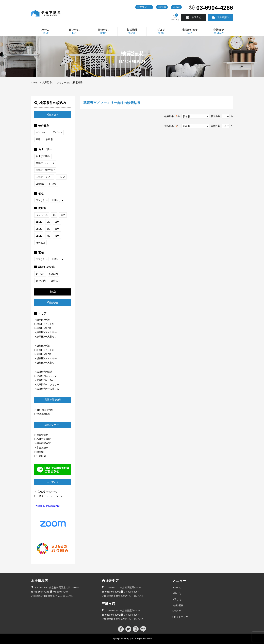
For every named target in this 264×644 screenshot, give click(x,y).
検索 (53, 292)
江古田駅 (41, 456)
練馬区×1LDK (44, 328)
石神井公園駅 (44, 439)
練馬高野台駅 (44, 443)
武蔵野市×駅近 (44, 372)
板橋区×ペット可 (45, 350)
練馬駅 (40, 452)
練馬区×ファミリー (47, 332)
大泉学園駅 (42, 435)
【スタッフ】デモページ (49, 496)
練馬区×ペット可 (45, 324)
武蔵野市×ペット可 (47, 376)
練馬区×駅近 (43, 320)
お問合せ (196, 17)
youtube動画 (43, 414)
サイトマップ (181, 617)
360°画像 (162, 7)
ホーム (35, 82)
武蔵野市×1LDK (45, 380)
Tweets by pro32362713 (47, 506)
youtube (176, 7)
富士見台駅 (42, 448)
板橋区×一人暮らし (47, 363)
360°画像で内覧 (45, 410)
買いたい (178, 593)
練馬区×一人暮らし (47, 337)
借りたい (178, 599)
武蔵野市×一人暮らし (48, 389)
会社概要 (178, 605)
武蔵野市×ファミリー (48, 385)
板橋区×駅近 (43, 346)
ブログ (177, 611)
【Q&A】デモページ (47, 492)
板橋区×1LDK (44, 354)
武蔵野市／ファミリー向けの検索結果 (62, 82)
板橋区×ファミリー (47, 358)
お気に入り (175, 17)
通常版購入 (223, 17)
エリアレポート (144, 7)
